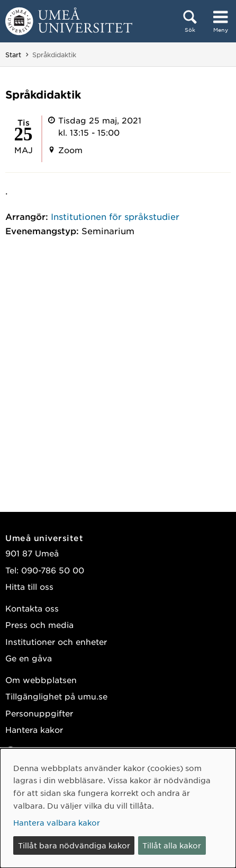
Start (13, 55)
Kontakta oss (32, 608)
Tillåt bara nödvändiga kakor (74, 845)
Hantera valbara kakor (57, 822)
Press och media (39, 625)
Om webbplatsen (41, 680)
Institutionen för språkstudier (115, 216)
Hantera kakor (34, 729)
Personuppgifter (39, 713)
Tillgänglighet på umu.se (56, 696)
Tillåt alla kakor (172, 845)
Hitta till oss (29, 586)
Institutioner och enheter (56, 641)
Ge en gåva (29, 658)
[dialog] (118, 808)
